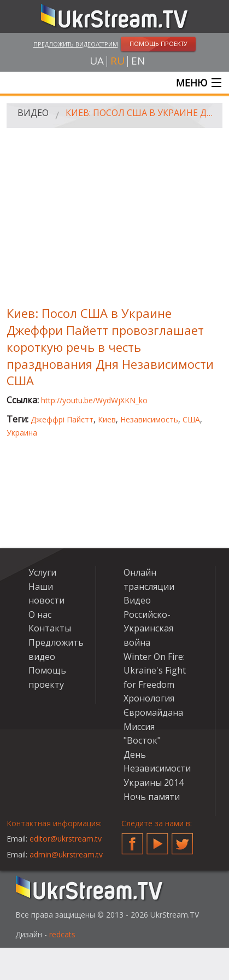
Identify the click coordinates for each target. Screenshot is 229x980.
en (138, 61)
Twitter (183, 839)
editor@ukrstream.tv (66, 839)
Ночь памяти (152, 797)
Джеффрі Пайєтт (62, 419)
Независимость (149, 419)
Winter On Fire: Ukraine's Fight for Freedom (155, 671)
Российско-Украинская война (148, 628)
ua (97, 61)
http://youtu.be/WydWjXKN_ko (94, 400)
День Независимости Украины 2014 (157, 769)
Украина (22, 433)
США (191, 419)
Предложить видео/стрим (76, 44)
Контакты (50, 628)
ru (118, 61)
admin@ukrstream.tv (66, 854)
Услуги (42, 572)
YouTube (157, 839)
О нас (40, 614)
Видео (33, 113)
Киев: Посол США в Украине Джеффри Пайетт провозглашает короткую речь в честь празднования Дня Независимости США (140, 113)
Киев (107, 419)
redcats (62, 934)
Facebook (132, 839)
